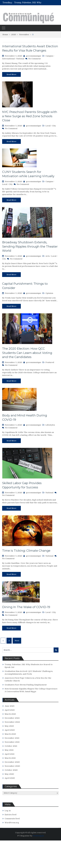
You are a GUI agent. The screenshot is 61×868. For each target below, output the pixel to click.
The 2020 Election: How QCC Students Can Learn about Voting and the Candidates (27, 353)
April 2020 (10, 778)
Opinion (49, 293)
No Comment (35, 59)
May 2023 (9, 726)
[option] (38, 3)
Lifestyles (50, 425)
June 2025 (10, 706)
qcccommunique (34, 56)
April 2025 (10, 710)
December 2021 (12, 738)
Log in (8, 811)
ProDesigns (38, 836)
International (8, 59)
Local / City (51, 126)
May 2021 (9, 750)
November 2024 (12, 722)
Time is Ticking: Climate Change (26, 551)
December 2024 (12, 718)
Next (17, 641)
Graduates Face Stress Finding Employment (26, 685)
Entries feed (11, 815)
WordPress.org (12, 823)
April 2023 (10, 730)
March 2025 (10, 714)
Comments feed (12, 819)
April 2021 (10, 754)
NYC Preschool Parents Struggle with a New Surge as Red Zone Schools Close (30, 116)
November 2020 (12, 766)
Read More (11, 74)
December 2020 (12, 762)
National (20, 59)
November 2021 (12, 742)
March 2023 (10, 734)
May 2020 (9, 774)
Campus (49, 56)
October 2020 (11, 770)
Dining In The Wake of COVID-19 (26, 607)
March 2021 (10, 758)
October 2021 (11, 746)
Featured (50, 362)
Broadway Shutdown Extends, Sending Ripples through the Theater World (30, 246)
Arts (48, 256)
